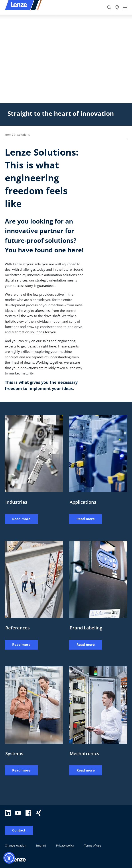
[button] (9, 858)
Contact (19, 830)
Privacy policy (65, 845)
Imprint (41, 845)
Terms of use (93, 845)
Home (9, 135)
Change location (16, 845)
